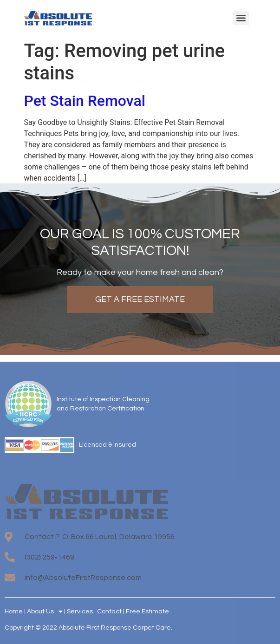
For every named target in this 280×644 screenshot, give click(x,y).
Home (14, 611)
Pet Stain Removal (85, 101)
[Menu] (241, 18)
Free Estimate (147, 611)
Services (80, 611)
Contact (109, 611)
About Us (45, 611)
